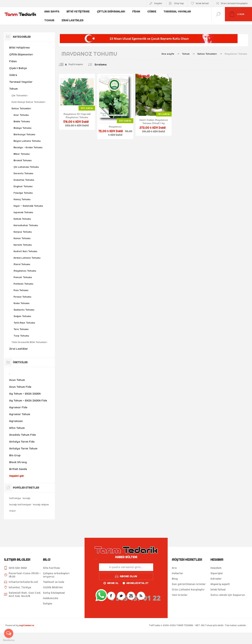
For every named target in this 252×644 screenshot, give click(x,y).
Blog (175, 575)
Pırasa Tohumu (22, 293)
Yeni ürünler (180, 592)
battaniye (15, 495)
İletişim (48, 600)
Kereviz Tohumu (23, 241)
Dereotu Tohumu (23, 170)
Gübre (153, 11)
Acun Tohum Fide (20, 383)
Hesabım (216, 564)
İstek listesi (218, 586)
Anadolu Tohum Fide (22, 431)
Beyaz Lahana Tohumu (27, 137)
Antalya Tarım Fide (22, 438)
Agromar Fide (18, 404)
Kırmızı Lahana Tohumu (27, 254)
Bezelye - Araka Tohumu (28, 144)
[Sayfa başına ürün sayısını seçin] (63, 61)
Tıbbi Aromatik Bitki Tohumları (29, 339)
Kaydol (158, 3)
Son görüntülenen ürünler (189, 581)
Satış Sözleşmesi (54, 589)
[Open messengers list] (9, 633)
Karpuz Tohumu (23, 228)
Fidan (137, 11)
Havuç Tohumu (22, 196)
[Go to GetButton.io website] (9, 640)
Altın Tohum (17, 425)
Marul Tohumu (22, 261)
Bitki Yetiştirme (79, 11)
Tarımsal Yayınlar (178, 11)
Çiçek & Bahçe (18, 65)
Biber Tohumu (22, 150)
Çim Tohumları (19, 92)
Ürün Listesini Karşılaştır (234, 3)
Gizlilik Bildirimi (53, 584)
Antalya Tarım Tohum (23, 445)
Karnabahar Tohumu (26, 222)
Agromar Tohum (20, 411)
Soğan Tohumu (22, 313)
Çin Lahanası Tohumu (26, 163)
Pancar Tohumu (23, 274)
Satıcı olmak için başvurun (228, 592)
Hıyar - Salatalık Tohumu (28, 202)
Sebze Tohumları (21, 105)
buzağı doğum (41, 501)
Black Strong (18, 459)
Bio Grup (15, 452)
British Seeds (18, 466)
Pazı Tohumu (21, 287)
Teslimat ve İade (54, 579)
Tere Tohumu (21, 326)
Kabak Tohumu (22, 215)
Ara (174, 564)
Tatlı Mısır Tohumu (24, 319)
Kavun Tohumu (22, 235)
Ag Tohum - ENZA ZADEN (25, 390)
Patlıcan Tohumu (23, 280)
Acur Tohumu (21, 111)
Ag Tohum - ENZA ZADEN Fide (28, 397)
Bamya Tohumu (22, 124)
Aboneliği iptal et (137, 580)
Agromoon (16, 418)
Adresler (216, 575)
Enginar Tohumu (23, 183)
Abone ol (113, 580)
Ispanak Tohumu (23, 209)
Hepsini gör (17, 472)
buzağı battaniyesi (20, 501)
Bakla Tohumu (22, 118)
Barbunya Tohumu (24, 131)
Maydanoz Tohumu (25, 267)
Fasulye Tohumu (23, 189)
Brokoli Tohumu (23, 157)
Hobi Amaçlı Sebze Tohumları (28, 98)
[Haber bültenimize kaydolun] (126, 564)
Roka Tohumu (21, 300)
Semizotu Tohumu (24, 306)
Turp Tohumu (21, 332)
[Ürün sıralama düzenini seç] (108, 61)
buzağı (26, 495)
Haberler (177, 570)
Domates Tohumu (24, 176)
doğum (12, 507)
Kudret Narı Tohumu (25, 248)
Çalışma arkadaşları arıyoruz (56, 572)
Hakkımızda (51, 595)
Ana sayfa (52, 11)
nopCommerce (27, 622)
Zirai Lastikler (73, 17)
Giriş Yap (179, 3)
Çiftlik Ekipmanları (111, 11)
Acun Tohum (17, 377)
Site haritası (51, 564)
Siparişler (217, 570)
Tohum (49, 17)
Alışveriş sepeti (220, 581)
